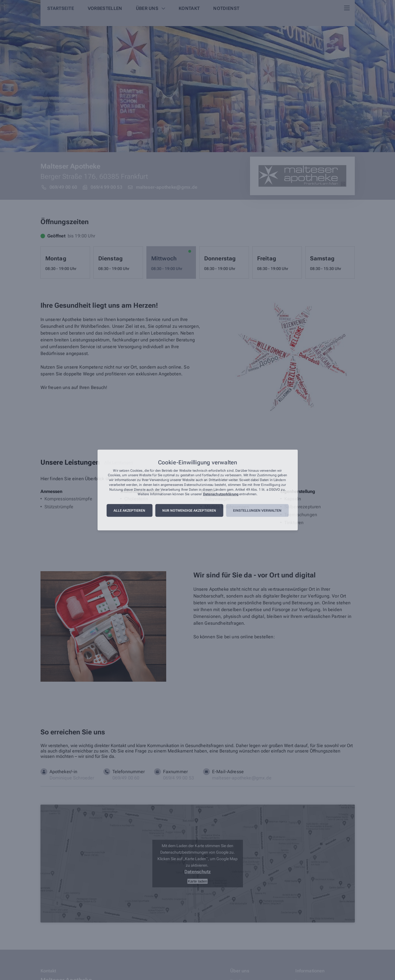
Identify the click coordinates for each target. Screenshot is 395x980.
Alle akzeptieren (129, 511)
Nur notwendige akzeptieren (189, 511)
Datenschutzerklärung (221, 494)
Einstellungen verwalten (257, 511)
